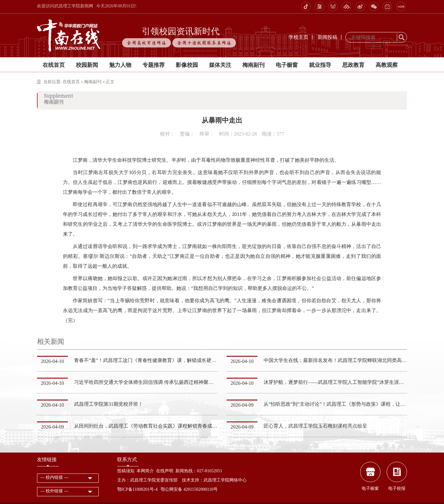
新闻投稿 (327, 37)
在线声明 (165, 471)
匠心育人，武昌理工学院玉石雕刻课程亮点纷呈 (315, 426)
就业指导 (320, 65)
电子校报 (397, 488)
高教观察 (387, 65)
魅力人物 (120, 65)
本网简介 (145, 471)
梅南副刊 (253, 65)
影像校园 (187, 65)
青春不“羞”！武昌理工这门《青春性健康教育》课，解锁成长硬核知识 (150, 360)
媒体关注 (220, 65)
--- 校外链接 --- (54, 491)
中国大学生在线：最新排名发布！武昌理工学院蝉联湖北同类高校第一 (340, 360)
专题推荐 (154, 65)
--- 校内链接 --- (54, 477)
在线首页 (54, 65)
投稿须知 (126, 471)
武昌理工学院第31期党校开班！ (109, 404)
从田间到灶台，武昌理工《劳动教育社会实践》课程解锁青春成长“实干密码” (158, 426)
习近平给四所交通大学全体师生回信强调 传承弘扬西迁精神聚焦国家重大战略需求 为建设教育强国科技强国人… (196, 382)
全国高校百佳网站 (146, 43)
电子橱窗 (287, 65)
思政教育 (353, 65)
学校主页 (298, 37)
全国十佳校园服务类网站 (204, 43)
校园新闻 (87, 65)
